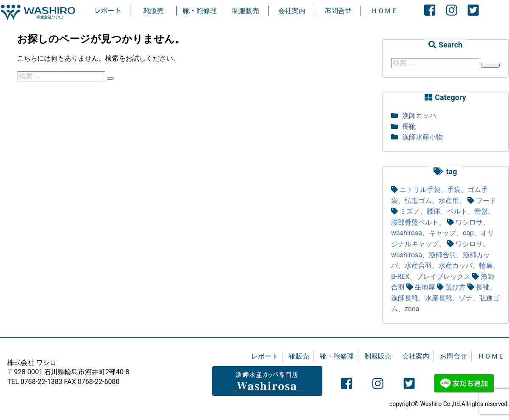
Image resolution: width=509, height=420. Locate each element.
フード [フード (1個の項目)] (486, 201)
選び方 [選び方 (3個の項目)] (456, 287)
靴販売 (154, 11)
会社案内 (292, 11)
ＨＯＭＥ (384, 11)
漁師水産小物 (422, 137)
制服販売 (246, 11)
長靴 (409, 127)
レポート (108, 11)
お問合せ (338, 11)
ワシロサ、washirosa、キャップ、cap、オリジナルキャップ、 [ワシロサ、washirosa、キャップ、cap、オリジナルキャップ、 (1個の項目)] (443, 233)
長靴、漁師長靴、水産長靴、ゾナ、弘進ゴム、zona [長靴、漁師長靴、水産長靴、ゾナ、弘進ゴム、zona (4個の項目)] (445, 298)
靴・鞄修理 (200, 11)
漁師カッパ (419, 115)
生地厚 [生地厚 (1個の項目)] (425, 287)
